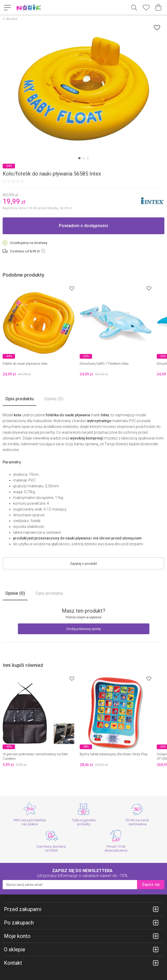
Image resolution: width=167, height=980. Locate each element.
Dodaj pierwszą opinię (84, 629)
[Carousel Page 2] (84, 158)
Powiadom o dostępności (83, 226)
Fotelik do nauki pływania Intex (25, 364)
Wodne (12, 19)
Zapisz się (151, 884)
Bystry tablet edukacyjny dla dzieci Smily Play (114, 754)
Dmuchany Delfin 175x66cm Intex (104, 364)
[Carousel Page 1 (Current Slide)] (79, 158)
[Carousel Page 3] (88, 158)
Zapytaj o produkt (83, 564)
